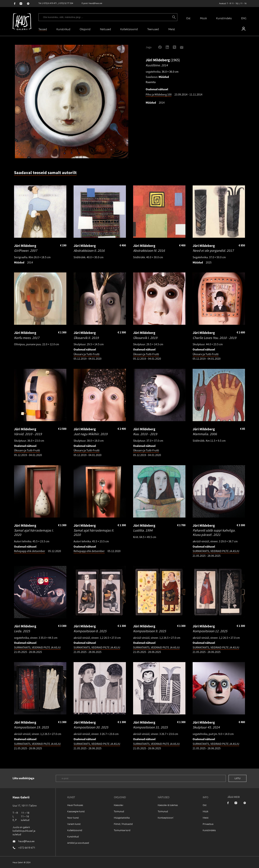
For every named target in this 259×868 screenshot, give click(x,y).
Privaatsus (208, 824)
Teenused (153, 29)
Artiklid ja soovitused (78, 843)
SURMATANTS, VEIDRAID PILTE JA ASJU (216, 551)
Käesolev (119, 805)
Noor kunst (73, 818)
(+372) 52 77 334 (66, 3)
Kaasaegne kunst (76, 811)
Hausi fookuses (75, 805)
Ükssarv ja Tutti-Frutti (87, 354)
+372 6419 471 (27, 848)
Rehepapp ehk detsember (30, 551)
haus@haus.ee (95, 3)
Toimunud (119, 811)
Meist (206, 818)
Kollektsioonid (129, 29)
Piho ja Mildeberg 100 (159, 94)
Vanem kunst (74, 824)
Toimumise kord (122, 830)
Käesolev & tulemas (168, 805)
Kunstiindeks (224, 18)
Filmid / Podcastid (123, 824)
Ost (188, 18)
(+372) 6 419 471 (50, 3)
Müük (203, 18)
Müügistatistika (122, 818)
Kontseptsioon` (166, 818)
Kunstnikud (63, 29)
